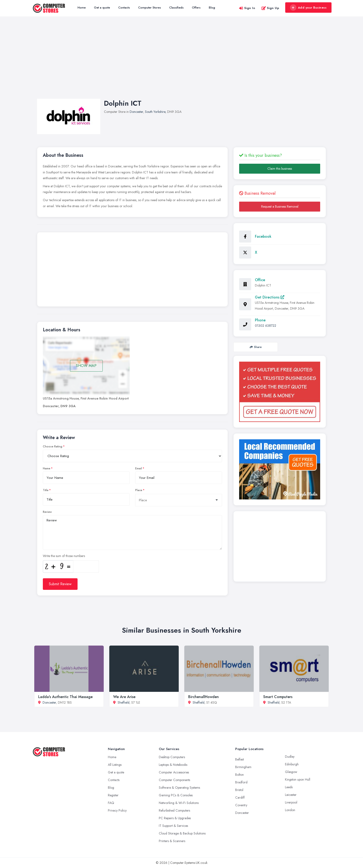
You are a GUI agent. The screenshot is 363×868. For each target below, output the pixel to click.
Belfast (239, 759)
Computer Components (174, 780)
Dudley (290, 757)
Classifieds (176, 8)
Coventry (241, 805)
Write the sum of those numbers (64, 556)
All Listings (115, 765)
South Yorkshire (155, 112)
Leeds (289, 787)
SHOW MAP (86, 366)
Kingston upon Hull (298, 779)
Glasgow (291, 772)
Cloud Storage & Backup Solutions (182, 833)
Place (139, 490)
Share (256, 347)
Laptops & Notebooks (173, 765)
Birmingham (243, 767)
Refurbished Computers (174, 810)
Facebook (263, 236)
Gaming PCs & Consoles (176, 795)
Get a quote (102, 8)
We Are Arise (124, 697)
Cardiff (240, 797)
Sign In (247, 8)
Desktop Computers (172, 757)
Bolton (239, 775)
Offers (196, 8)
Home (82, 8)
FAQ (111, 803)
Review (47, 512)
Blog (212, 8)
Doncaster (136, 112)
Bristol (239, 790)
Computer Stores (150, 8)
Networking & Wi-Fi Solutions (179, 803)
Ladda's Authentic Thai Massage (65, 697)
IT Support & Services (173, 826)
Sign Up (270, 8)
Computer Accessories (174, 772)
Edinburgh (292, 764)
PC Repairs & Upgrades (175, 818)
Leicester (291, 795)
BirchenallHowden (203, 697)
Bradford (241, 782)
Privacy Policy (117, 810)
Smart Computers (278, 697)
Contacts (124, 8)
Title (46, 490)
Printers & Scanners (172, 841)
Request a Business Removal (280, 206)
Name (47, 468)
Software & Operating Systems (179, 788)
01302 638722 (266, 326)
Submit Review (60, 584)
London (290, 810)
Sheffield (124, 702)
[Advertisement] (181, 62)
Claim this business (280, 169)
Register (113, 795)
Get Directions (270, 297)
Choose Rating (53, 446)
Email (139, 468)
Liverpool (291, 802)
